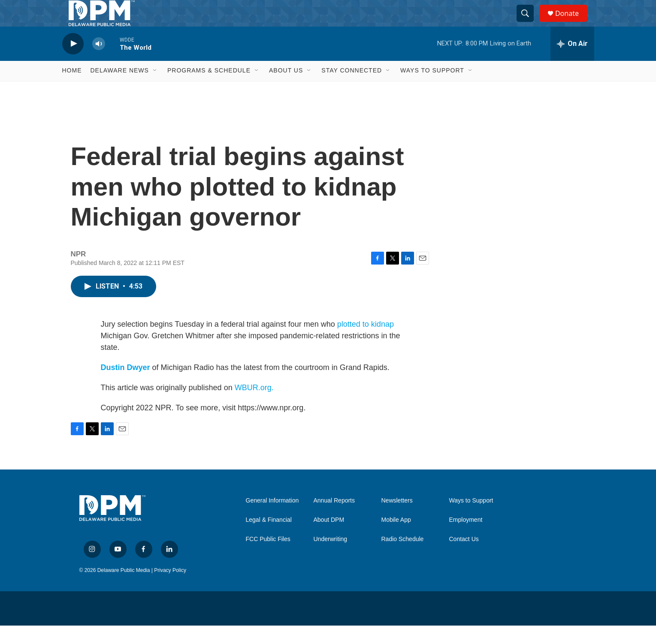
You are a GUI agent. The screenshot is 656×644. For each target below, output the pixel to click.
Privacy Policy (170, 589)
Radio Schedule (403, 558)
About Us (286, 89)
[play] (73, 62)
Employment (466, 538)
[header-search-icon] (529, 23)
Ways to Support (432, 89)
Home (72, 89)
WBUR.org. (254, 406)
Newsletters (397, 519)
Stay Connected (352, 89)
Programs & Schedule (209, 89)
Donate (572, 23)
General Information (272, 519)
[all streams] (572, 62)
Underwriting (331, 558)
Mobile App (396, 538)
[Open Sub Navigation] (155, 89)
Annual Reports (334, 519)
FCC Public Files (268, 558)
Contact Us (464, 558)
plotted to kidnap (366, 343)
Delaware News (120, 89)
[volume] (99, 62)
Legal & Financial (269, 538)
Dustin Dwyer (125, 386)
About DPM (329, 538)
